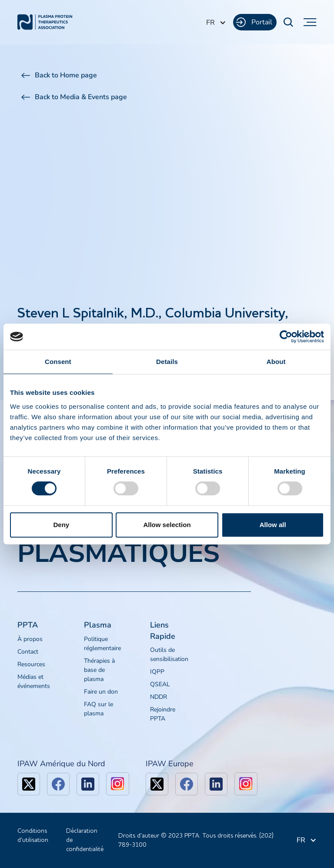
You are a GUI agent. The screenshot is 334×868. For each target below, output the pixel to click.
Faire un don (101, 692)
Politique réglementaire (102, 644)
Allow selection (167, 525)
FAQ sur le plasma (99, 709)
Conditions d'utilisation (33, 836)
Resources (31, 664)
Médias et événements (34, 681)
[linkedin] (88, 784)
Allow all (273, 525)
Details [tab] (167, 362)
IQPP (157, 672)
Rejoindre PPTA (163, 714)
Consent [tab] (58, 362)
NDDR (159, 697)
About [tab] (276, 362)
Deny (61, 525)
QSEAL (160, 684)
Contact (28, 652)
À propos (30, 639)
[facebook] (58, 784)
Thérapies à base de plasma (99, 670)
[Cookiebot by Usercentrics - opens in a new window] (286, 337)
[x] (29, 784)
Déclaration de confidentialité (85, 840)
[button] (216, 23)
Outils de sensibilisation (169, 654)
